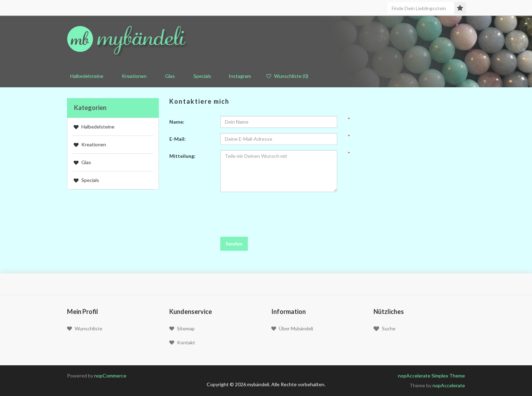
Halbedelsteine (94, 127)
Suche (385, 329)
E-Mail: (178, 139)
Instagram (239, 76)
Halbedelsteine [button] (85, 76)
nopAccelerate (449, 385)
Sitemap (182, 328)
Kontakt (182, 342)
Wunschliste (85, 328)
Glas (168, 76)
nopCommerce (110, 376)
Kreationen (133, 76)
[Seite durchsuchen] (424, 8)
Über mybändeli (292, 328)
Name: (177, 122)
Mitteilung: (182, 156)
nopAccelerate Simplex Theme (431, 376)
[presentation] (273, 211)
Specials (201, 76)
